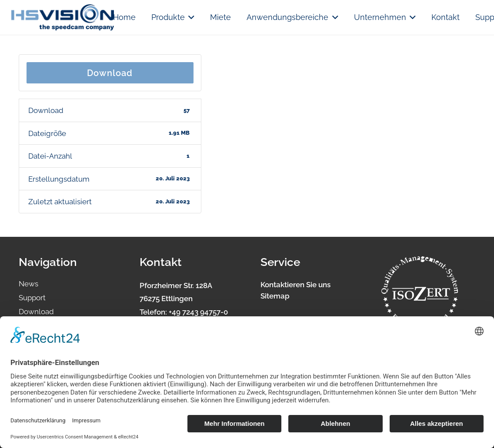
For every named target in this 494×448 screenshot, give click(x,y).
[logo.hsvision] (63, 17)
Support (32, 298)
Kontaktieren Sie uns (295, 285)
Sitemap (275, 296)
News (28, 284)
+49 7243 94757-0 (198, 312)
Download (110, 73)
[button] (190, 17)
